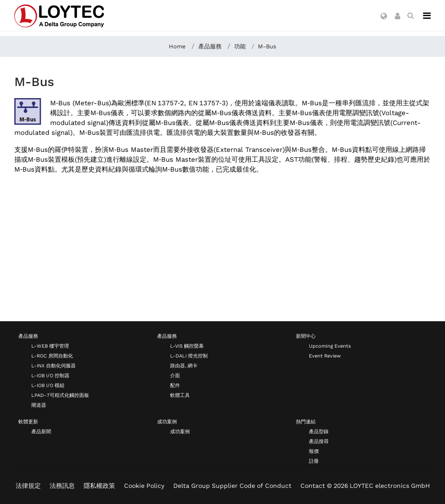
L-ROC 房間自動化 (52, 356)
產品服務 (28, 336)
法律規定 (28, 486)
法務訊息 (62, 486)
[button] (384, 17)
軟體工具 (180, 395)
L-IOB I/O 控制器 (50, 376)
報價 (314, 451)
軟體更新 (28, 422)
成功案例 (167, 422)
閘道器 (39, 405)
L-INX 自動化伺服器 (53, 366)
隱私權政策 (99, 486)
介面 (175, 376)
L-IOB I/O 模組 (48, 386)
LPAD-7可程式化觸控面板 (60, 395)
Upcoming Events (330, 346)
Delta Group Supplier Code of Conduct (232, 486)
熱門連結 (306, 422)
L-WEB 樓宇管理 (50, 346)
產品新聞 (41, 432)
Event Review (325, 356)
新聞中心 (306, 336)
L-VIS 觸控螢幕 (187, 346)
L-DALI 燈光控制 (189, 356)
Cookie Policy (144, 486)
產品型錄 (319, 432)
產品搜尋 (319, 442)
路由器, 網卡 (184, 366)
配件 (175, 386)
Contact (313, 486)
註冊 (314, 461)
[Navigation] (427, 16)
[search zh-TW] (411, 16)
